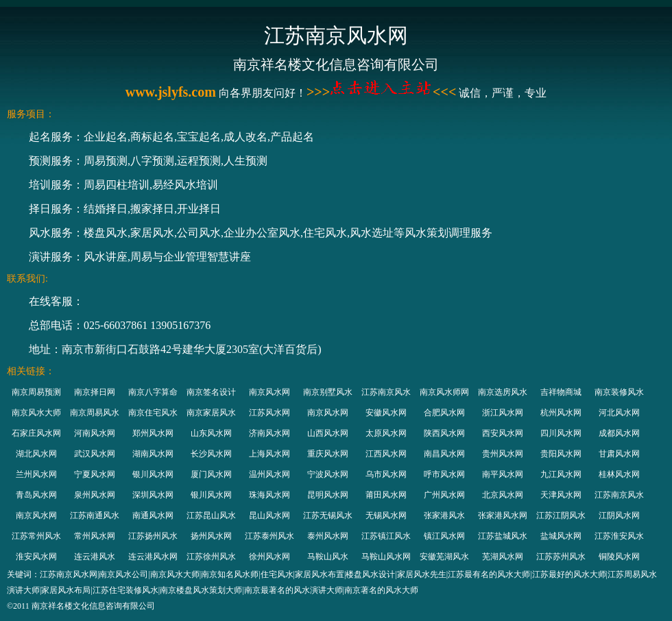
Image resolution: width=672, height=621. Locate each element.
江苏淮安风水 (619, 536)
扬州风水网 (211, 536)
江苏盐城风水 (503, 536)
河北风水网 (619, 413)
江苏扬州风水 (153, 536)
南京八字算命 (153, 392)
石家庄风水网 (36, 433)
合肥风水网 (444, 413)
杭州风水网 (561, 413)
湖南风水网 (153, 454)
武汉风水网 (95, 454)
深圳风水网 (153, 495)
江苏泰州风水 (269, 536)
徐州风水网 (269, 557)
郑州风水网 (153, 433)
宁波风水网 (328, 474)
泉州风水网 (95, 495)
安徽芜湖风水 (444, 557)
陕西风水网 (444, 433)
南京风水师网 (444, 392)
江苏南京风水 (386, 392)
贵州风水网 (503, 454)
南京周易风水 (95, 413)
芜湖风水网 (503, 557)
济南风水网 (269, 433)
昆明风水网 (328, 495)
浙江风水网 (503, 413)
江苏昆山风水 (211, 515)
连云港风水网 (153, 557)
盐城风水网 (561, 536)
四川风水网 (561, 433)
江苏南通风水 (95, 515)
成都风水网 (619, 433)
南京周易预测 (36, 392)
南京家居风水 (211, 413)
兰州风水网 (36, 474)
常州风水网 (95, 536)
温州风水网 (269, 474)
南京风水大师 (36, 413)
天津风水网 (561, 495)
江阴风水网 (619, 515)
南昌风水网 (444, 454)
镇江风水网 (444, 536)
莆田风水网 (386, 495)
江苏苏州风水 (561, 557)
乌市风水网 (386, 474)
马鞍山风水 (328, 557)
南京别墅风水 (328, 392)
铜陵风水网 (619, 557)
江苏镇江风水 (386, 536)
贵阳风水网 (561, 454)
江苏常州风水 (36, 536)
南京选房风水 (503, 392)
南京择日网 (95, 392)
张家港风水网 (503, 515)
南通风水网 (153, 515)
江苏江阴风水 (561, 515)
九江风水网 (561, 474)
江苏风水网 (269, 413)
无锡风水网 (386, 515)
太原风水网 (386, 433)
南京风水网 (269, 392)
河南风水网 (95, 433)
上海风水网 (269, 454)
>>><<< (381, 92)
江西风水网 (386, 454)
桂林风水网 (619, 474)
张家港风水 (444, 515)
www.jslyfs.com (171, 92)
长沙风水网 (211, 454)
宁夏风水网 (95, 474)
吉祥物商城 (561, 392)
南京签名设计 (211, 392)
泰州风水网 (328, 536)
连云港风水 (95, 557)
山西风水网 (328, 433)
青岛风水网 (36, 495)
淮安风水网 (36, 557)
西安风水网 (503, 433)
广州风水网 (444, 495)
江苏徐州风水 (211, 557)
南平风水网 (503, 474)
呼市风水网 (444, 474)
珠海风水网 (269, 495)
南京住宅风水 (153, 413)
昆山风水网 (269, 515)
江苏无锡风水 (328, 515)
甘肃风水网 (619, 454)
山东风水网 (211, 433)
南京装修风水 (619, 392)
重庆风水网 (328, 454)
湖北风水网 (36, 454)
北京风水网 (503, 495)
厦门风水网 (211, 474)
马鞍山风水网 (386, 557)
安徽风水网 (386, 413)
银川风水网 (153, 474)
